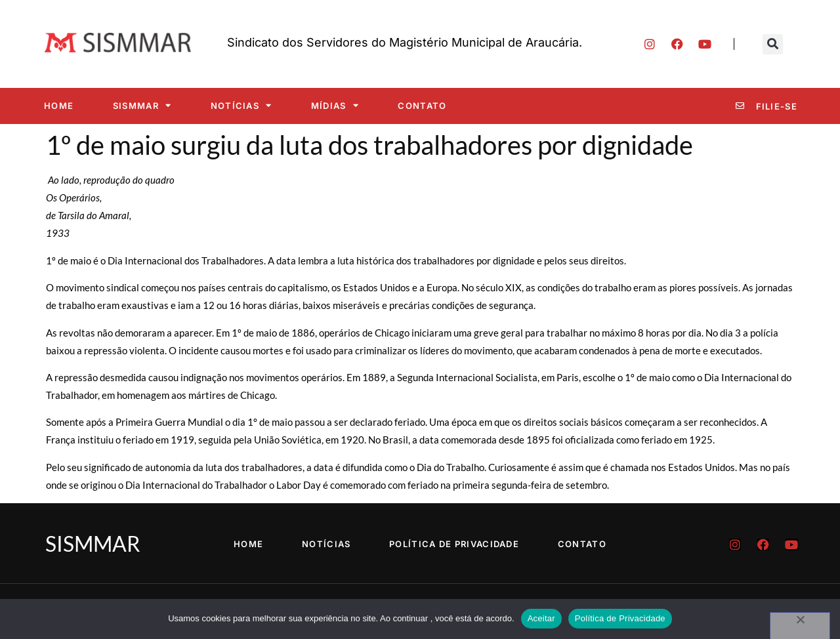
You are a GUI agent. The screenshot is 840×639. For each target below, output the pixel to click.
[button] (773, 44)
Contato (422, 106)
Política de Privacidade (455, 544)
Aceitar (541, 618)
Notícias (241, 105)
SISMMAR (142, 105)
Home (59, 106)
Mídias (335, 105)
